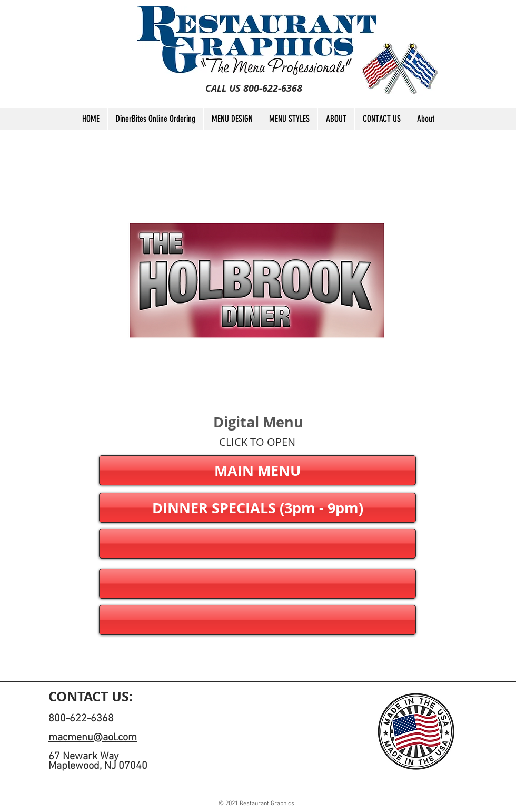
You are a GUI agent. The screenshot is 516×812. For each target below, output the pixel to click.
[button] (257, 544)
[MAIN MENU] (257, 470)
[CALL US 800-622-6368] (254, 89)
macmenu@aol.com (93, 738)
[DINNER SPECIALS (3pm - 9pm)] (257, 508)
